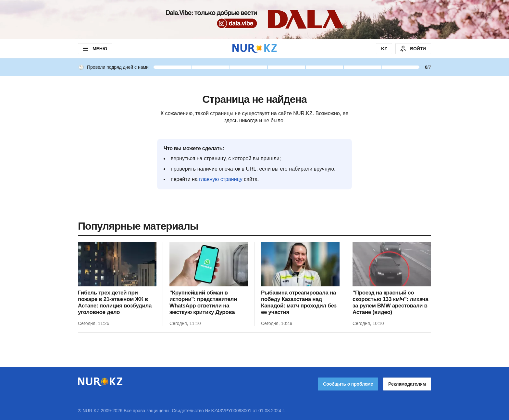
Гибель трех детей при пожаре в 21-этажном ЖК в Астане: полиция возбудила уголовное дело (115, 302)
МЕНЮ (94, 49)
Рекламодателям (407, 384)
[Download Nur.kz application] (255, 19)
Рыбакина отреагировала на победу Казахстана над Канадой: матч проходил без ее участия (299, 302)
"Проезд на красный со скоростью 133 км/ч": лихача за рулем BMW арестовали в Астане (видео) (390, 302)
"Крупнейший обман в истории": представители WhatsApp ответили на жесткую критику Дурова (203, 302)
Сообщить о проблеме (348, 384)
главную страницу (221, 179)
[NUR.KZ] (255, 48)
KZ (384, 49)
